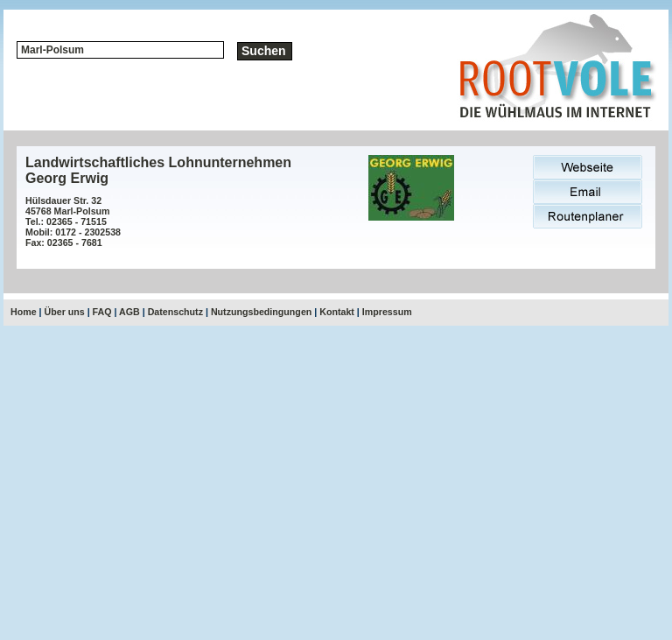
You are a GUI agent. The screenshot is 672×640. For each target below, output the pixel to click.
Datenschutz (175, 312)
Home (24, 312)
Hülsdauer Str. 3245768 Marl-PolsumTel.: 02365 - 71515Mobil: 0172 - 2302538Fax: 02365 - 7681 (73, 222)
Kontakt (337, 312)
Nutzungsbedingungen (261, 312)
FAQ (102, 312)
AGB (129, 312)
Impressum (387, 312)
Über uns (65, 312)
